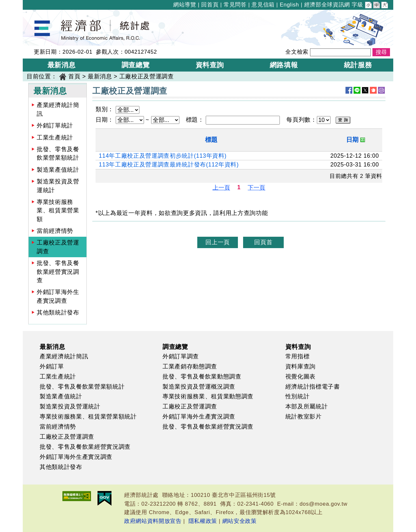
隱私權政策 (203, 521)
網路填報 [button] (284, 65)
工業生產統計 (55, 138)
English (289, 5)
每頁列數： (301, 120)
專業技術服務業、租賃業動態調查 (208, 396)
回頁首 (263, 242)
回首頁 (210, 5)
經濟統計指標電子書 (313, 387)
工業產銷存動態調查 (190, 366)
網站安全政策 (240, 521)
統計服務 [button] (358, 65)
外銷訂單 (52, 366)
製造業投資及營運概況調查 (199, 387)
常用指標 (298, 356)
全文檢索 (297, 52)
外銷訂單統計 (55, 126)
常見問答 (235, 5)
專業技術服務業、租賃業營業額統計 (88, 417)
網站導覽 (185, 5)
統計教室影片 (304, 417)
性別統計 (298, 396)
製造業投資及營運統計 (58, 186)
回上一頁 (218, 242)
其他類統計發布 (58, 313)
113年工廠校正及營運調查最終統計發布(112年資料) (169, 165)
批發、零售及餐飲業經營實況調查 (58, 272)
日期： (105, 120)
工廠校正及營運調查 (147, 76)
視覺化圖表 (300, 377)
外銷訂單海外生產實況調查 (58, 296)
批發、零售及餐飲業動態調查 (202, 377)
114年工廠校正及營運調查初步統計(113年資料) (163, 156)
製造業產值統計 (58, 170)
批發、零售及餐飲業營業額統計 (58, 153)
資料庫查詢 (300, 366)
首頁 (74, 76)
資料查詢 (298, 347)
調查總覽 (175, 347)
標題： (195, 120)
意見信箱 (263, 5)
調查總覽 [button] (136, 65)
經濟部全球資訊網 (327, 5)
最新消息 (100, 76)
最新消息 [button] (62, 65)
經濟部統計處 (45, 14)
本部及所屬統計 (307, 406)
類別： (105, 109)
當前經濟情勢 (55, 231)
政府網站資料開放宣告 (153, 521)
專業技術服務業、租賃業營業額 (58, 211)
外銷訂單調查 (181, 356)
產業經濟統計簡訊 (58, 109)
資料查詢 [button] (210, 65)
